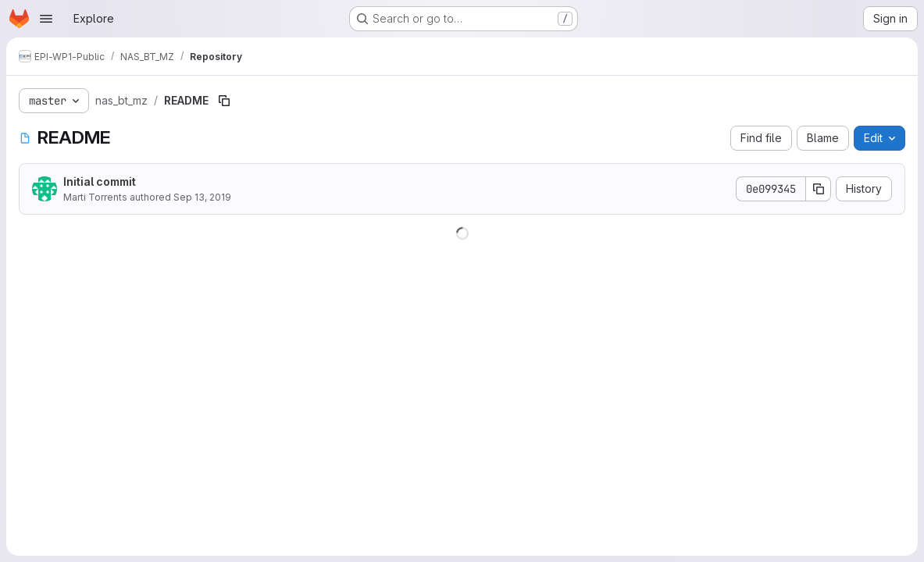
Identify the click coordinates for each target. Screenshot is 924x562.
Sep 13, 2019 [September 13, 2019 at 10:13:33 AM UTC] (202, 197)
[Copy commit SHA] (819, 189)
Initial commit (100, 181)
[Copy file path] (224, 101)
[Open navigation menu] (46, 19)
